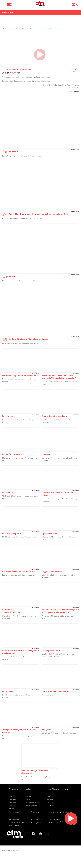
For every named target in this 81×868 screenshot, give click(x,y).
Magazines (12, 799)
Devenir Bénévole (31, 805)
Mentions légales (55, 819)
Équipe (27, 799)
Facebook (50, 796)
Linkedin (50, 805)
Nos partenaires (14, 819)
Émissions (8, 12)
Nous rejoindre (36, 822)
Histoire (28, 796)
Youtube (50, 802)
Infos (10, 796)
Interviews (12, 802)
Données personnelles (56, 822)
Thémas (11, 808)
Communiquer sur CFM (16, 822)
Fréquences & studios (33, 802)
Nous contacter (36, 819)
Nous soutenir (14, 826)
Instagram (50, 799)
